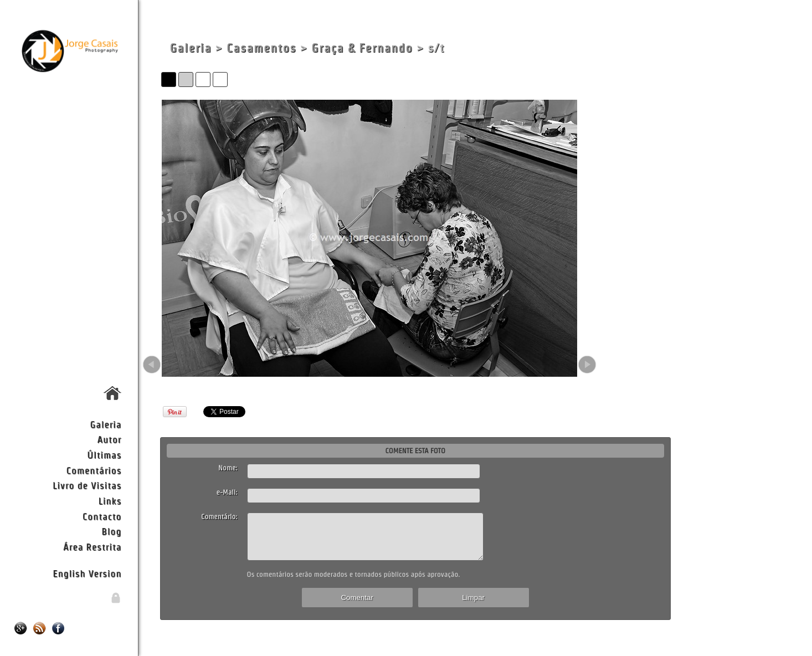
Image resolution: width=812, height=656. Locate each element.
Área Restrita (92, 547)
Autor (109, 439)
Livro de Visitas (87, 485)
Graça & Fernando (362, 48)
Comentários (94, 470)
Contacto (102, 516)
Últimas (104, 455)
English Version (87, 573)
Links (110, 501)
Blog (111, 531)
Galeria (106, 424)
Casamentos (261, 48)
